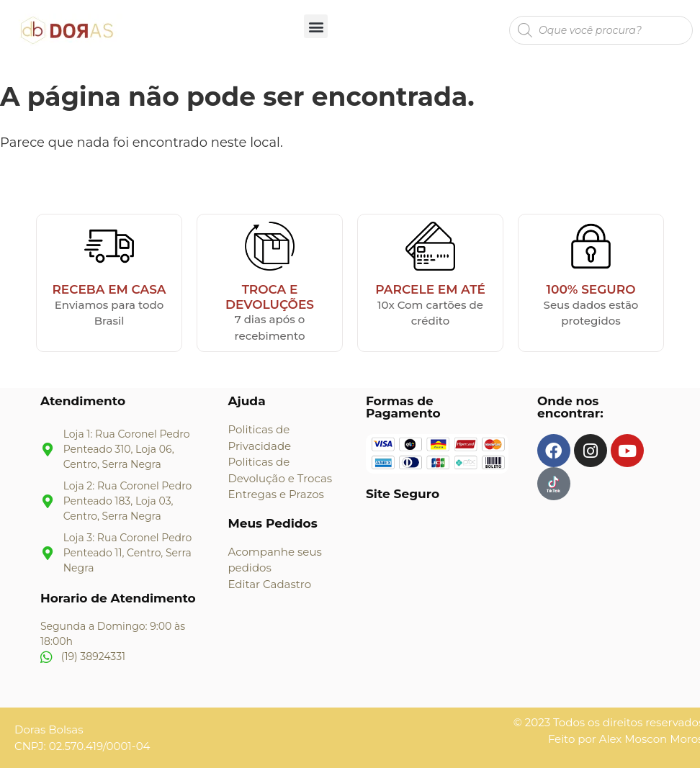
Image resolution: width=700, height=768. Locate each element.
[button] (316, 26)
